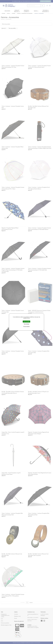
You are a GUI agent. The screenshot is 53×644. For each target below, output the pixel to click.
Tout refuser (26, 324)
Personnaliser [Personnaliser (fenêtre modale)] (27, 327)
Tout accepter (26, 322)
